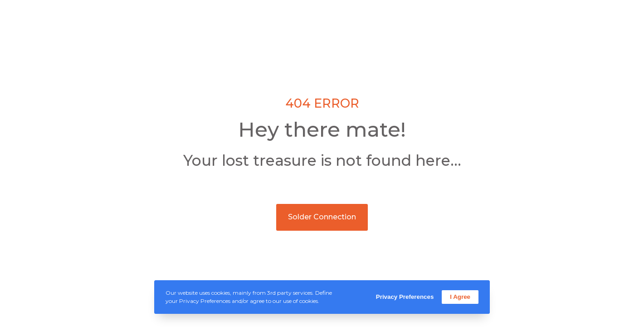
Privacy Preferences (405, 297)
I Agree (460, 297)
